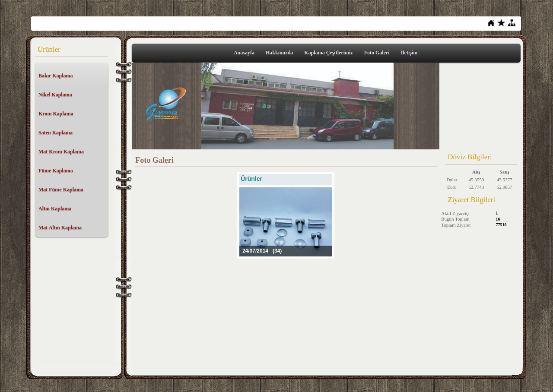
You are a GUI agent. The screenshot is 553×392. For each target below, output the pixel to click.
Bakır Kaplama (56, 76)
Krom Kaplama (56, 114)
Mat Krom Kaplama (61, 152)
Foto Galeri (377, 53)
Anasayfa (244, 53)
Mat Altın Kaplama (60, 228)
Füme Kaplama (56, 171)
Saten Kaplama (56, 133)
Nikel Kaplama (55, 95)
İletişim (409, 53)
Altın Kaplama (55, 209)
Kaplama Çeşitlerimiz (328, 53)
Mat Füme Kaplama (61, 190)
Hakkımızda (279, 53)
